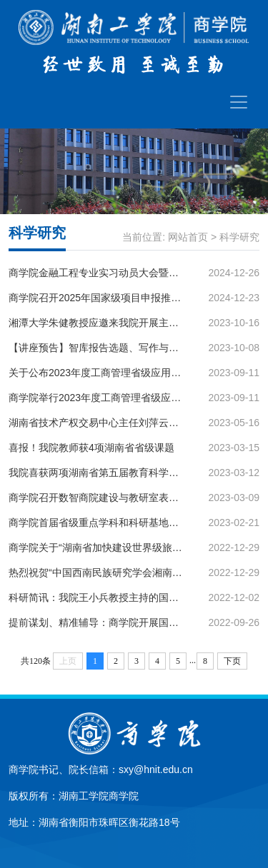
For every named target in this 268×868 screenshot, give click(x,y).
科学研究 (239, 237)
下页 (232, 661)
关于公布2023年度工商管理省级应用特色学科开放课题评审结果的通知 (96, 373)
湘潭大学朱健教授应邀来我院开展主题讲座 (96, 323)
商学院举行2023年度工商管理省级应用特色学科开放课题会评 (96, 398)
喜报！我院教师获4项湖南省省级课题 (91, 448)
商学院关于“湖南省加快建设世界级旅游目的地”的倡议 (96, 547)
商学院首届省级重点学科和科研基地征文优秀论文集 (96, 523)
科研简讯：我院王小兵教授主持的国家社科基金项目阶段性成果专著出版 (96, 597)
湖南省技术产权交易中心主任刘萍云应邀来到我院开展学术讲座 (96, 423)
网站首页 (188, 237)
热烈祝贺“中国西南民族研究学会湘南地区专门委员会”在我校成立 (96, 572)
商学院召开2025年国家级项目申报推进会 (96, 298)
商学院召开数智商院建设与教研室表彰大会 (96, 498)
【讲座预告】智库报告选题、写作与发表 (96, 348)
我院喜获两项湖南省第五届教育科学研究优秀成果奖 (96, 473)
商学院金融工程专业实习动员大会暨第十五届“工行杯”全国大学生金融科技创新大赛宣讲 (96, 273)
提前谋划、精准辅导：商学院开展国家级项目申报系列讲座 (96, 622)
